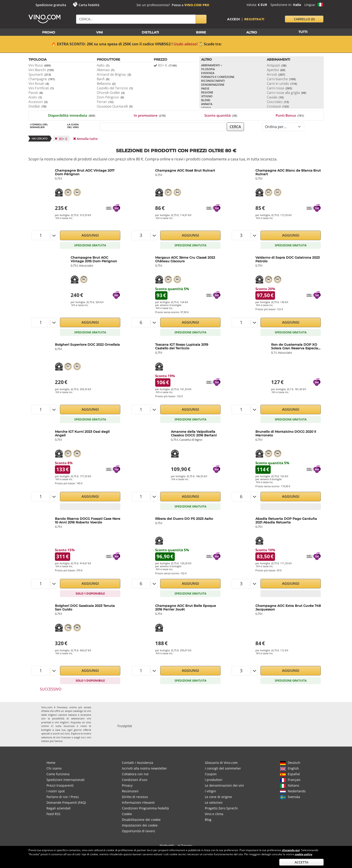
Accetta (301, 862)
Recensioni (130, 791)
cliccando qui (291, 850)
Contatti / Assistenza (137, 763)
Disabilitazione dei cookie (141, 820)
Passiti (36, 93)
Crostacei (278, 106)
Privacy (127, 785)
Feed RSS (53, 814)
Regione (207, 92)
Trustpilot (125, 726)
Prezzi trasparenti (60, 785)
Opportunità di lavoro (138, 831)
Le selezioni (214, 802)
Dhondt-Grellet (111, 93)
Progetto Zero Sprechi (221, 808)
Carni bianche (281, 79)
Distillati (37, 106)
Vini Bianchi (41, 70)
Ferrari (105, 102)
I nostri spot (56, 791)
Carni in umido (282, 83)
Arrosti (276, 74)
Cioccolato (278, 102)
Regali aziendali (59, 808)
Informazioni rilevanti (138, 802)
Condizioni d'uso (135, 780)
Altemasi (106, 70)
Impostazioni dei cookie (140, 825)
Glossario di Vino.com (221, 763)
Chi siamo (54, 768)
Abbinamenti (212, 65)
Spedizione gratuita (51, 5)
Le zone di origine (218, 797)
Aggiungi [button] (90, 235)
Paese (205, 89)
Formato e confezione (218, 77)
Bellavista (106, 83)
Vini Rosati (39, 83)
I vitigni (210, 791)
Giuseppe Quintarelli (115, 106)
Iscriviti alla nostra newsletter (144, 768)
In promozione (150, 115)
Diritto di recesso (135, 797)
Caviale (275, 97)
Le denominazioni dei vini (224, 785)
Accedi (234, 19)
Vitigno (207, 96)
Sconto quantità (221, 115)
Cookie (127, 814)
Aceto (35, 97)
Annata (207, 104)
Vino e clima (214, 814)
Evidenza (208, 73)
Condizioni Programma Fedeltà (145, 808)
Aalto (103, 65)
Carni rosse (279, 88)
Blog (208, 820)
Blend (206, 100)
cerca (235, 127)
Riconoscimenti (213, 81)
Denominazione (213, 85)
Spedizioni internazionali (66, 780)
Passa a (190, 5)
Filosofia (208, 69)
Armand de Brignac (114, 74)
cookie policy (304, 854)
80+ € (167, 65)
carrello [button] (304, 19)
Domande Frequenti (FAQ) (66, 802)
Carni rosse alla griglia (286, 93)
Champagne (42, 79)
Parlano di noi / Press (63, 797)
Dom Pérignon (110, 97)
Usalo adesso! (186, 44)
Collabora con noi (135, 774)
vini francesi (63, 737)
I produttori (214, 780)
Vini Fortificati (41, 88)
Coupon (211, 774)
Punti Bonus (290, 115)
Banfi (103, 79)
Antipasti (277, 65)
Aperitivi (276, 70)
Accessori (38, 102)
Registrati (254, 19)
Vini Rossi (40, 65)
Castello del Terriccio (115, 88)
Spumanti (40, 74)
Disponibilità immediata (72, 115)
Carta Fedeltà (89, 5)
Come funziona (58, 774)
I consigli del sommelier (223, 768)
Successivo (51, 689)
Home (51, 763)
